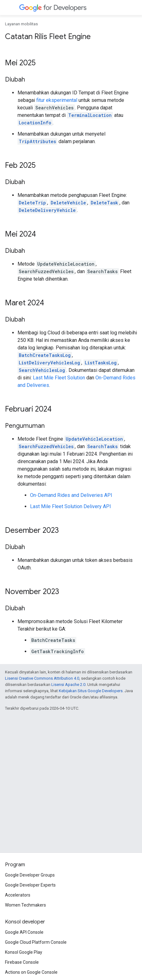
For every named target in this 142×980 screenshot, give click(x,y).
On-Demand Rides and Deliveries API (71, 495)
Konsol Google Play (24, 952)
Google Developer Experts (30, 885)
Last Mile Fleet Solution (59, 378)
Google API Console (24, 932)
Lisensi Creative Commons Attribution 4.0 (42, 678)
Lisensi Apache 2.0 (68, 685)
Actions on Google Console (31, 972)
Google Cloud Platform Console (36, 942)
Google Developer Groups (30, 875)
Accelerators (18, 895)
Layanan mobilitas (21, 24)
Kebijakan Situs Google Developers (91, 691)
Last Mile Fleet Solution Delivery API (71, 506)
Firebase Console (22, 962)
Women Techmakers (25, 905)
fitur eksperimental (57, 100)
